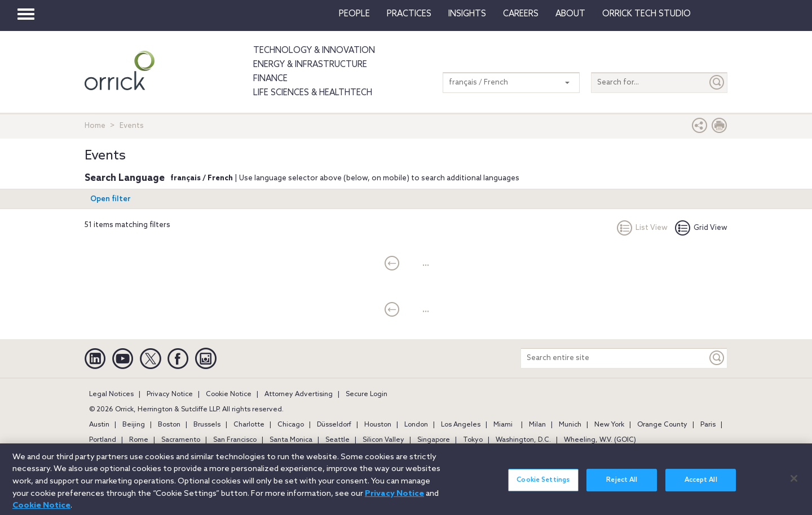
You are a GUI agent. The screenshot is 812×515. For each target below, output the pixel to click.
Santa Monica (291, 440)
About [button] (570, 14)
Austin (99, 425)
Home (95, 126)
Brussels (207, 425)
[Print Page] (720, 128)
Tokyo (473, 440)
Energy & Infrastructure (310, 65)
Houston (378, 425)
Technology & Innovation (314, 51)
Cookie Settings (543, 485)
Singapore (434, 440)
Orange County (662, 425)
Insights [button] (467, 14)
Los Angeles (461, 425)
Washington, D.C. (523, 440)
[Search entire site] (614, 358)
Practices (409, 14)
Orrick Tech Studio (646, 14)
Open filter (111, 199)
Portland (103, 440)
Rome (139, 440)
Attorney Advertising (299, 394)
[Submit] (717, 83)
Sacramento (181, 440)
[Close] (794, 483)
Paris (708, 425)
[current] (392, 264)
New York (609, 425)
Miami (503, 425)
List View (642, 228)
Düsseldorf (334, 425)
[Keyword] (717, 358)
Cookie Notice (229, 394)
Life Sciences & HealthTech (313, 93)
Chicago (291, 425)
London (416, 425)
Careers (521, 14)
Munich (570, 425)
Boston (169, 425)
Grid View (701, 228)
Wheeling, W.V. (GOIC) (600, 440)
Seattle (337, 440)
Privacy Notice (170, 394)
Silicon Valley (383, 440)
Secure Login (367, 394)
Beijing (134, 425)
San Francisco (235, 440)
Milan (537, 425)
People (354, 14)
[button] (700, 128)
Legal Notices (111, 394)
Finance (270, 79)
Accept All (701, 485)
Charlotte (249, 425)
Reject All (622, 485)
